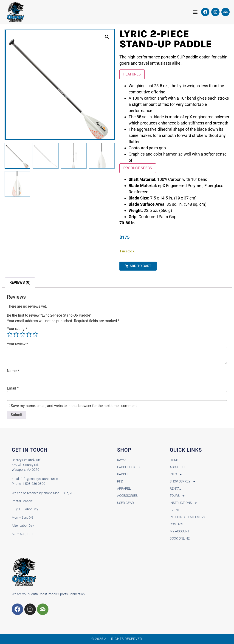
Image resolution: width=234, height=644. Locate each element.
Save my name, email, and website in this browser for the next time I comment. (74, 406)
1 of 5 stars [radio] (10, 334)
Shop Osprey (183, 481)
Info (176, 474)
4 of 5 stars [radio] (29, 334)
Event (175, 510)
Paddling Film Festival (188, 517)
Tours (177, 496)
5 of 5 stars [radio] (35, 334)
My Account (180, 531)
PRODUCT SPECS (138, 168)
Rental (175, 488)
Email (13, 388)
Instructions (183, 503)
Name (13, 371)
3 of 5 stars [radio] (23, 334)
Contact (177, 524)
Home (174, 460)
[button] (195, 12)
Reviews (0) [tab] (20, 282)
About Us (177, 467)
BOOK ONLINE (180, 538)
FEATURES (132, 74)
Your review (17, 344)
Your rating (17, 329)
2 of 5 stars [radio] (16, 334)
